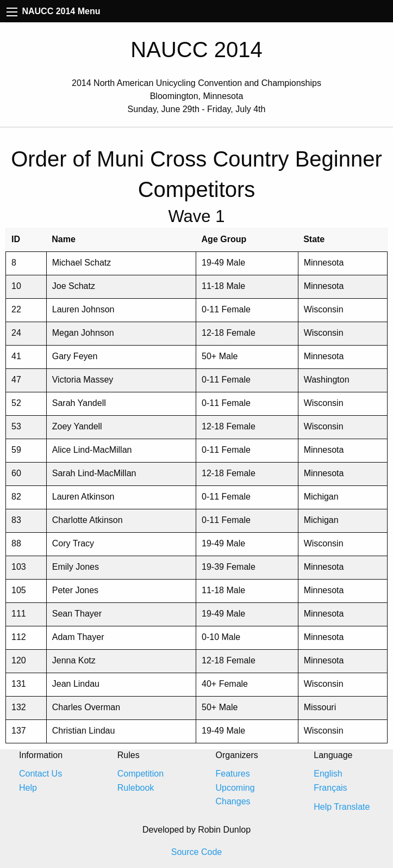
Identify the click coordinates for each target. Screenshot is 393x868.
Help (28, 788)
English (328, 774)
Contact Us (40, 774)
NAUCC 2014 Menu (53, 11)
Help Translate (342, 807)
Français (330, 788)
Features (233, 774)
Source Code (196, 852)
